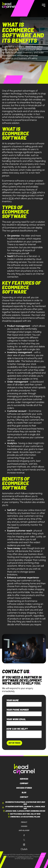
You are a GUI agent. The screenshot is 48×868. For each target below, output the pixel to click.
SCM (11, 198)
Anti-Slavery (24, 830)
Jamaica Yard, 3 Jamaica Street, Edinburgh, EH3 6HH (24, 811)
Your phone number (18, 710)
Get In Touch (14, 743)
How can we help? (17, 729)
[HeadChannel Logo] (24, 769)
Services (24, 779)
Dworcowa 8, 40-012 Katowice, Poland (24, 817)
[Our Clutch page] (24, 849)
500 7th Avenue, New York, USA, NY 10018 (24, 814)
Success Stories (24, 788)
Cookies (24, 826)
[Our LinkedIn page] (24, 845)
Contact (24, 797)
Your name (12, 700)
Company (24, 783)
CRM (34, 192)
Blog (24, 792)
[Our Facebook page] (24, 835)
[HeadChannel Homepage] (9, 5)
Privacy (24, 822)
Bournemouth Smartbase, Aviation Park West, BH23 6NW (23, 803)
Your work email (16, 719)
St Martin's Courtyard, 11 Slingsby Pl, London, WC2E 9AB (23, 808)
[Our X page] (24, 840)
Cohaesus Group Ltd (24, 857)
